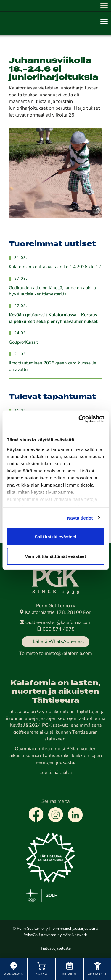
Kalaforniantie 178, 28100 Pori (55, 613)
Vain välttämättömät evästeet (56, 556)
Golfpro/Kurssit (23, 343)
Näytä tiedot (80, 518)
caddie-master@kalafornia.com (55, 623)
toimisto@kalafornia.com (66, 654)
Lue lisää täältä (55, 773)
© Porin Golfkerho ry (30, 929)
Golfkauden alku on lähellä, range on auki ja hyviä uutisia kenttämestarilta (52, 291)
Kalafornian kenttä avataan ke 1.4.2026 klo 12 (55, 267)
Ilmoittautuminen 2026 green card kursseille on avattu (53, 366)
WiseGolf (32, 935)
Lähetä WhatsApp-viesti (59, 642)
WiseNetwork (75, 935)
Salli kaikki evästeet (55, 537)
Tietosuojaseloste (56, 949)
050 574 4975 (56, 630)
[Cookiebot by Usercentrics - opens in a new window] (79, 419)
